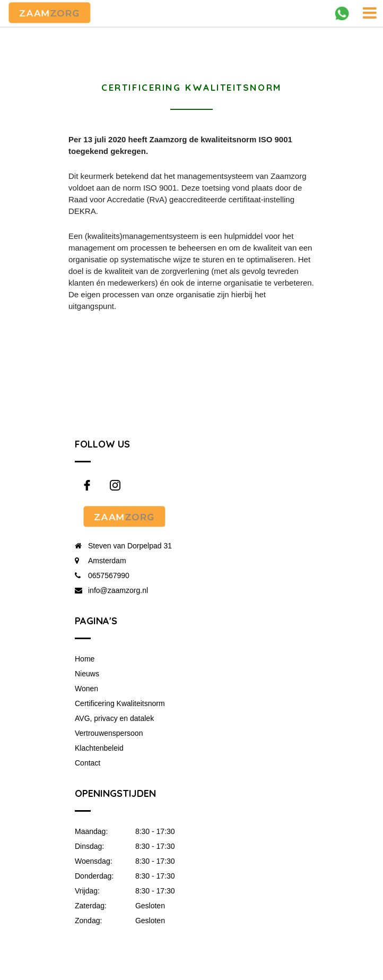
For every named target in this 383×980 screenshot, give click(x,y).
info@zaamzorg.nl (118, 590)
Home (85, 659)
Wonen (86, 689)
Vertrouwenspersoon (109, 733)
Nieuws (87, 674)
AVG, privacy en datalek (114, 718)
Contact (88, 763)
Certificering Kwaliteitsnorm (120, 703)
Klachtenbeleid (99, 748)
